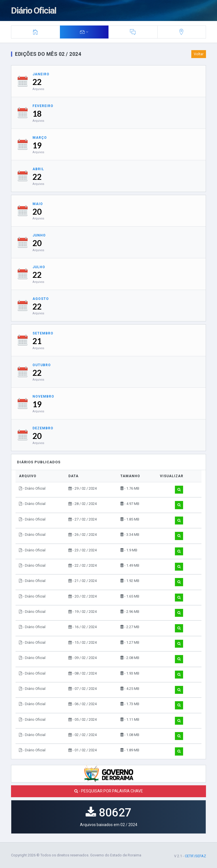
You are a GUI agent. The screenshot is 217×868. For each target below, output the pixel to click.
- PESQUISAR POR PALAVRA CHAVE (109, 791)
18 (37, 114)
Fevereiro (43, 106)
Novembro (43, 396)
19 (37, 145)
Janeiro (41, 74)
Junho (39, 235)
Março (40, 138)
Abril (38, 169)
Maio (38, 204)
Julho (39, 267)
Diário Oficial (33, 10)
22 (37, 82)
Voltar (199, 54)
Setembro (43, 333)
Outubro (42, 365)
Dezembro (43, 428)
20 (37, 212)
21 (37, 341)
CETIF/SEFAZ (195, 856)
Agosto (41, 299)
